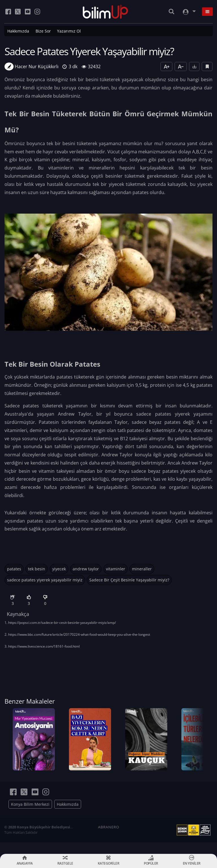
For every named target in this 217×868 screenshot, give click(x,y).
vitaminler (116, 569)
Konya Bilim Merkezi (30, 816)
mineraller (142, 569)
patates (14, 569)
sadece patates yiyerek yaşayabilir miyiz (45, 580)
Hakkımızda (18, 31)
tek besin (37, 569)
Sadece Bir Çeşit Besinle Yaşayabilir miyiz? (129, 580)
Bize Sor (43, 31)
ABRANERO (109, 838)
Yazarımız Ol (69, 31)
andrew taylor (86, 569)
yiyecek (59, 569)
